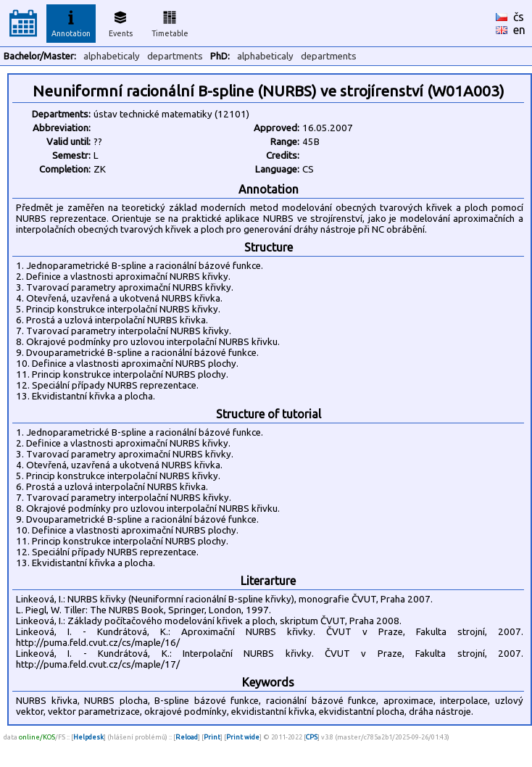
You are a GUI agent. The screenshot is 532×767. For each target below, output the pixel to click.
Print (212, 737)
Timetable (170, 22)
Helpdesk (88, 737)
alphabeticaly (112, 56)
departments (175, 56)
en (519, 30)
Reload (187, 737)
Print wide (243, 737)
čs (519, 17)
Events (121, 22)
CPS (312, 737)
